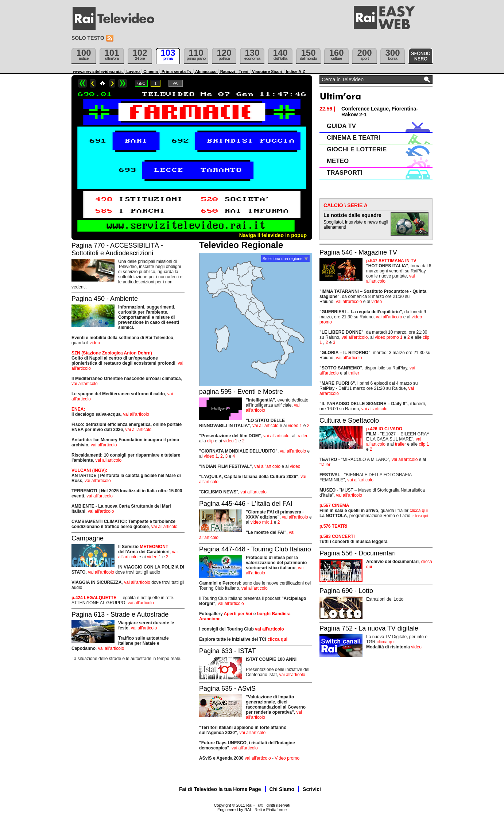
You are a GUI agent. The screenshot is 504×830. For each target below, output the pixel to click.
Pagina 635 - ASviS (227, 689)
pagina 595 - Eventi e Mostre (241, 392)
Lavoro (133, 71)
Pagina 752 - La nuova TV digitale (369, 628)
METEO (338, 161)
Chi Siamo (282, 789)
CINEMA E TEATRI (353, 138)
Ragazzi (228, 71)
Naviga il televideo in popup (273, 235)
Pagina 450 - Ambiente (105, 299)
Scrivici (312, 789)
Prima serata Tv (177, 71)
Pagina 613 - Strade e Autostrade (120, 614)
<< (82, 83)
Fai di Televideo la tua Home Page (220, 789)
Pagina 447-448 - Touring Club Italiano (255, 549)
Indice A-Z (296, 71)
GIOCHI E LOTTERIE (357, 149)
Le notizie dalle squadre (352, 215)
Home (102, 83)
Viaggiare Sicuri (267, 71)
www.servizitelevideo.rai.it (98, 71)
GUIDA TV (341, 126)
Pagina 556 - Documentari (358, 553)
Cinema (151, 71)
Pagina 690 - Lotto (346, 591)
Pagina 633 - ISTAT (227, 651)
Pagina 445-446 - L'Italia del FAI (246, 504)
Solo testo (88, 38)
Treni (244, 71)
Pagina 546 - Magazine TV (358, 252)
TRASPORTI (345, 173)
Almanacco (206, 71)
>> (123, 83)
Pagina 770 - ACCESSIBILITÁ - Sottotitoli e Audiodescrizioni (117, 249)
